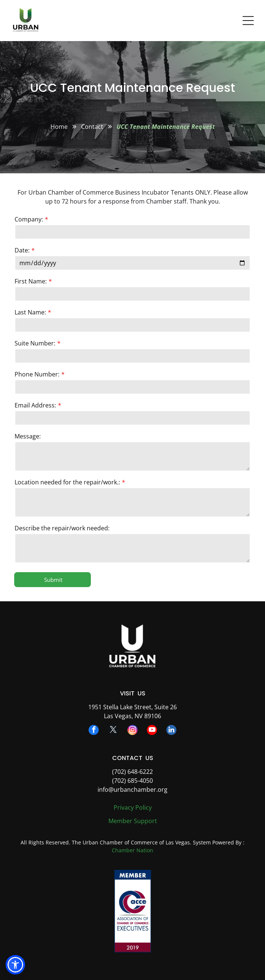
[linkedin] (171, 731)
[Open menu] (248, 21)
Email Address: (35, 405)
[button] (15, 965)
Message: (28, 436)
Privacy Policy (133, 807)
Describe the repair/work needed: (62, 528)
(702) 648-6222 (132, 772)
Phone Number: (37, 374)
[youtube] (152, 731)
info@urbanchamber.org (132, 790)
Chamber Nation (132, 850)
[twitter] (113, 731)
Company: (29, 219)
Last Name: (30, 312)
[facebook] (94, 731)
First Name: (31, 281)
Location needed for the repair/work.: (67, 482)
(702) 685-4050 (132, 781)
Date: (22, 250)
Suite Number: (35, 343)
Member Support (133, 821)
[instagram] (132, 731)
